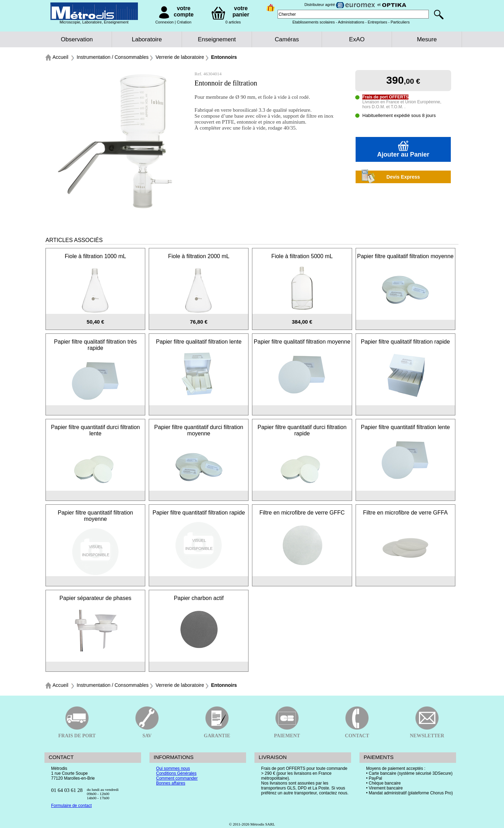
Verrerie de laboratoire (180, 57)
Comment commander (177, 778)
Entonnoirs (224, 57)
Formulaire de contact (71, 806)
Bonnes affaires (171, 783)
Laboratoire (147, 39)
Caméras (287, 39)
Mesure (427, 39)
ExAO (357, 39)
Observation (77, 39)
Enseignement (217, 39)
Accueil (60, 57)
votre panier (241, 11)
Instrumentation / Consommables (113, 57)
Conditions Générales (176, 773)
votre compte (184, 11)
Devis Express (388, 177)
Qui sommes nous (173, 768)
